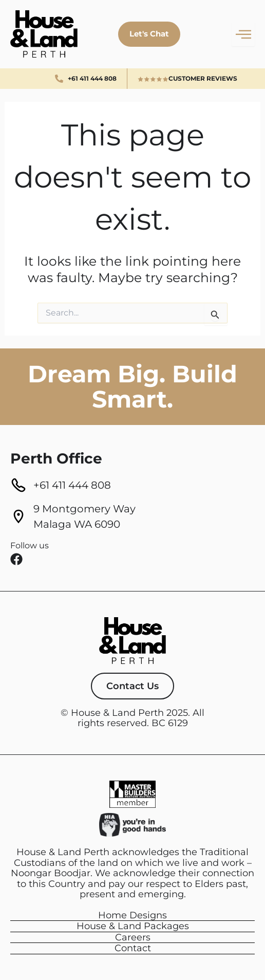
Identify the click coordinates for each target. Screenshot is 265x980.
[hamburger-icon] (243, 34)
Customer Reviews (203, 78)
